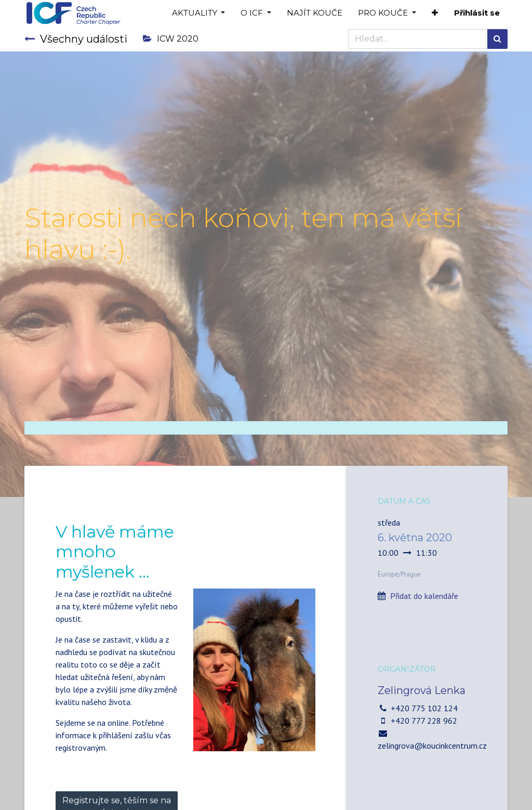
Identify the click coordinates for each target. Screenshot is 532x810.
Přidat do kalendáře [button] (424, 596)
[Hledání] (497, 39)
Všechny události (76, 39)
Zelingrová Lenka (422, 690)
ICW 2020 (171, 39)
